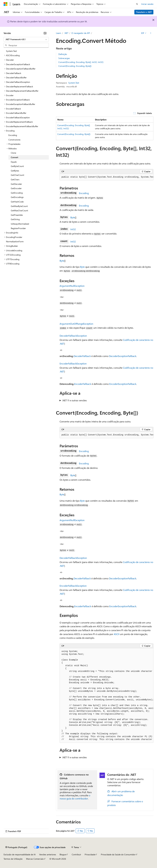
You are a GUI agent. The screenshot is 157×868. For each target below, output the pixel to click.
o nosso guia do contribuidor (75, 797)
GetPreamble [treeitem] (17, 215)
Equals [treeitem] (14, 162)
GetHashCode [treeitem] (17, 202)
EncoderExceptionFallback (123, 384)
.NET (66, 33)
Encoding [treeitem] (13, 135)
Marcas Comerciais (35, 859)
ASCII (117, 634)
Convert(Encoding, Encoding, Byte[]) (75, 66)
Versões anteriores (48, 854)
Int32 (73, 229)
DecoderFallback (82, 356)
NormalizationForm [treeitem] (15, 241)
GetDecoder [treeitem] (16, 184)
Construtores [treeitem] (14, 140)
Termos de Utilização (13, 859)
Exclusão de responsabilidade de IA (20, 854)
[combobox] (26, 39)
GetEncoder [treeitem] (16, 188)
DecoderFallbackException (73, 336)
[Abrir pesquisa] (137, 4)
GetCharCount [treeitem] (17, 175)
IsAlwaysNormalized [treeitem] (20, 224)
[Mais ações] (151, 33)
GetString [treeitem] (15, 219)
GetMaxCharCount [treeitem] (19, 210)
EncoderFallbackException (73, 363)
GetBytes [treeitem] (15, 171)
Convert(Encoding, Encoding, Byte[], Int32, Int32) (81, 62)
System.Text (74, 83)
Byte (73, 217)
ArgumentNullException (72, 286)
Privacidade (90, 854)
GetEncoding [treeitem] (17, 193)
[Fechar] (45, 33)
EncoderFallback (83, 384)
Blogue (63, 854)
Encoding (84, 193)
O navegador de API (81, 33)
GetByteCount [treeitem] (17, 166)
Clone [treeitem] (13, 153)
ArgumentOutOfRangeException (76, 324)
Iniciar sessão (147, 4)
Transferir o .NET (144, 12)
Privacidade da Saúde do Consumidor (118, 854)
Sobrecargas (64, 58)
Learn (59, 33)
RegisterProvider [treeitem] (18, 228)
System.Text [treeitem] (11, 51)
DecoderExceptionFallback (123, 356)
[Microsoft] (6, 4)
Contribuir (76, 854)
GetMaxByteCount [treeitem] (19, 206)
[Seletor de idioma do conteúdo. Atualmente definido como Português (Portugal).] (16, 847)
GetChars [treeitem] (15, 179)
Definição (63, 54)
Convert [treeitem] (14, 157)
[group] (106, 177)
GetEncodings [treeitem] (17, 197)
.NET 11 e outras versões (74, 400)
